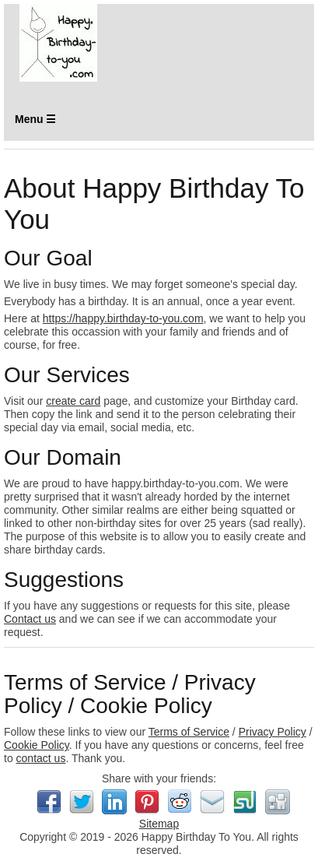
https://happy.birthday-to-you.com (123, 318)
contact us (41, 758)
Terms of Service (189, 732)
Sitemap (159, 824)
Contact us (30, 619)
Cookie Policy (37, 745)
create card (73, 401)
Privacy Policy (273, 732)
